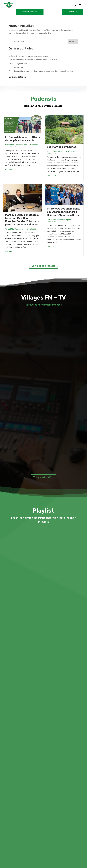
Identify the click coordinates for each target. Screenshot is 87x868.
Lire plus (10, 169)
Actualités (10, 145)
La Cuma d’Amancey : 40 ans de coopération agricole (29, 56)
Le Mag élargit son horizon (19, 63)
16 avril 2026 (52, 154)
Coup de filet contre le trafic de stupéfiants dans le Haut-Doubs (34, 60)
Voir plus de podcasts (43, 266)
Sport (69, 220)
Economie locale (22, 145)
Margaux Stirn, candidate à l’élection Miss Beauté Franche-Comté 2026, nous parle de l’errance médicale (22, 220)
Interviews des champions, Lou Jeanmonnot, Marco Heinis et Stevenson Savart (64, 212)
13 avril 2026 (31, 229)
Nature (64, 151)
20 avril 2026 (12, 147)
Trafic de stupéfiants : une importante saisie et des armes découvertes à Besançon (41, 71)
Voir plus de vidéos (43, 477)
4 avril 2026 (51, 222)
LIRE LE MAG (72, 12)
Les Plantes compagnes (18, 67)
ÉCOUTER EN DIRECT (30, 12)
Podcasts (34, 145)
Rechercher (73, 41)
